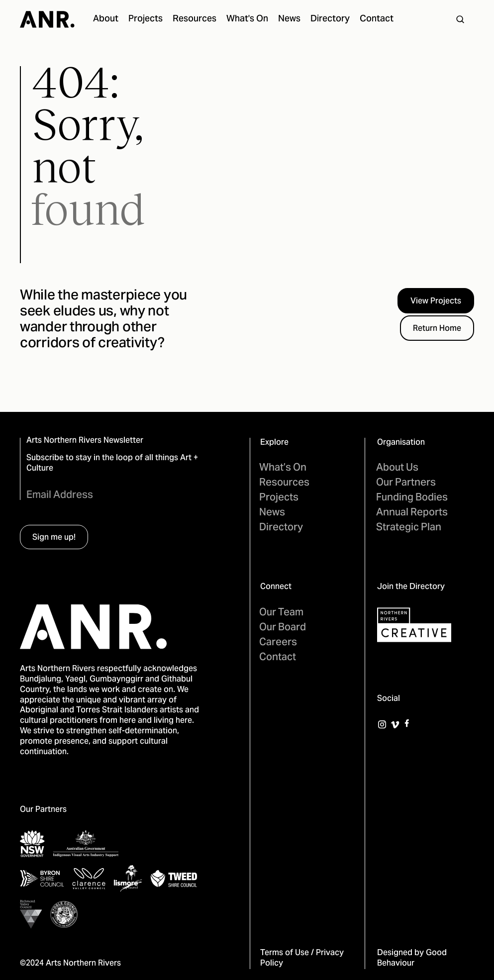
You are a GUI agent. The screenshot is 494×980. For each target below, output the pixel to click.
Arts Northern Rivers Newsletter (85, 441)
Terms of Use (285, 953)
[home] (47, 19)
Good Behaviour (412, 958)
